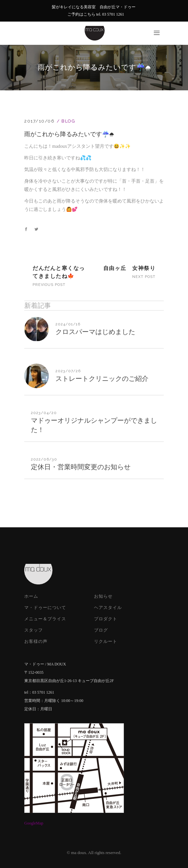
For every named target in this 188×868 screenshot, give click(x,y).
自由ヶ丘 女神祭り (130, 268)
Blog (68, 121)
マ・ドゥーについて (45, 608)
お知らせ (103, 596)
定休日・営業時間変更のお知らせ (81, 467)
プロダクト (106, 619)
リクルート (106, 641)
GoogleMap (34, 823)
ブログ (101, 630)
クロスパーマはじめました (95, 332)
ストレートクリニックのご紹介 (102, 379)
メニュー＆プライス (45, 619)
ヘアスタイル (108, 608)
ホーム (31, 596)
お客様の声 (36, 641)
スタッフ (34, 630)
